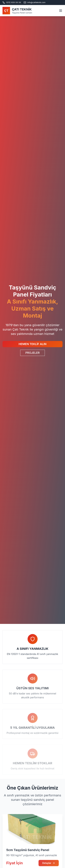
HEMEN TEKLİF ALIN (33, 344)
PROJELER (32, 353)
